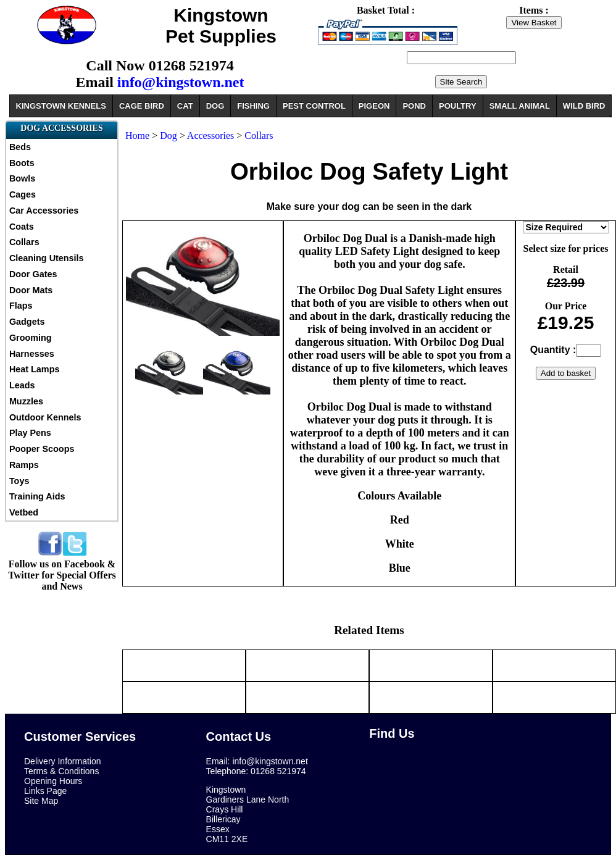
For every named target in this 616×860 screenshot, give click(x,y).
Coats (22, 227)
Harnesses (32, 354)
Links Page (45, 791)
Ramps (24, 465)
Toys (19, 481)
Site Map (41, 801)
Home (137, 136)
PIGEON (374, 106)
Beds (20, 147)
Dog (169, 136)
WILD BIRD (584, 106)
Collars (24, 242)
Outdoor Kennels (45, 417)
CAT (185, 106)
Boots (22, 163)
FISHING (253, 106)
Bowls (22, 178)
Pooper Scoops (42, 449)
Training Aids (37, 496)
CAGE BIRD (142, 106)
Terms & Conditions (61, 771)
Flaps (21, 306)
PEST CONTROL (314, 106)
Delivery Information (63, 761)
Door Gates (33, 274)
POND (414, 106)
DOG (215, 106)
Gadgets (27, 322)
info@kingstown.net (181, 82)
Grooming (31, 338)
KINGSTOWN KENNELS (61, 106)
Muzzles (26, 401)
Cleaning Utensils (47, 258)
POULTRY (458, 106)
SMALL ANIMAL (520, 106)
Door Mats (31, 290)
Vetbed (24, 512)
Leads (22, 385)
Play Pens (30, 433)
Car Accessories (44, 211)
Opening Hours (53, 781)
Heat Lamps (35, 369)
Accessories (212, 136)
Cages (23, 194)
